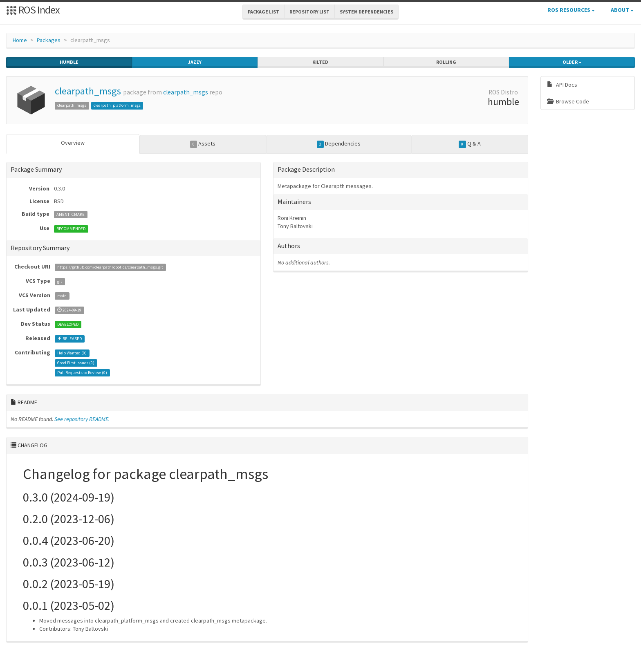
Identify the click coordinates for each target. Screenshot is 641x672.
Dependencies (339, 144)
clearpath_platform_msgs (117, 105)
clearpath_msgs (88, 91)
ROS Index (33, 10)
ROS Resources (571, 10)
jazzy (195, 62)
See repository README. (82, 419)
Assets (203, 144)
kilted (320, 62)
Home (20, 40)
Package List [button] (263, 12)
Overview (73, 143)
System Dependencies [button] (366, 12)
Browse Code (568, 101)
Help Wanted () (72, 353)
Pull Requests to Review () (82, 373)
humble (69, 62)
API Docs (562, 85)
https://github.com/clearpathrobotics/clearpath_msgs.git (110, 267)
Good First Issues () (76, 363)
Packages (49, 40)
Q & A (470, 144)
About (622, 10)
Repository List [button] (309, 12)
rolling (446, 62)
